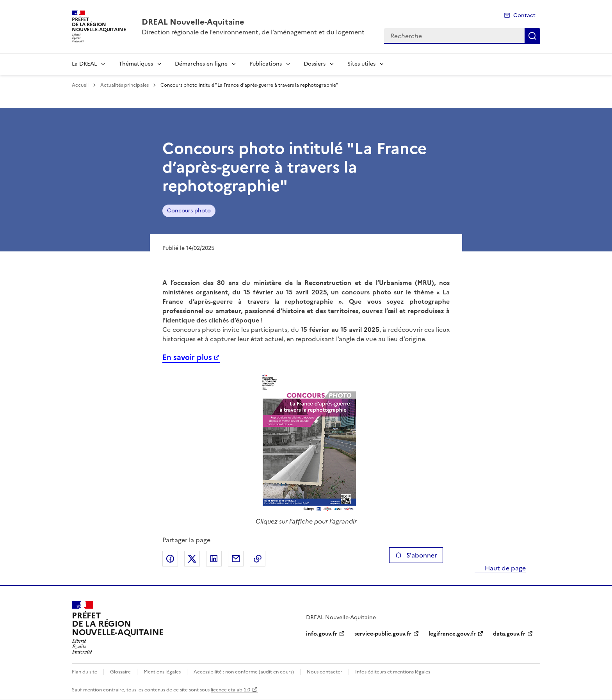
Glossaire (120, 672)
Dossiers (315, 64)
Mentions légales (162, 672)
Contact (524, 15)
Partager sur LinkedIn (214, 559)
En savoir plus (187, 357)
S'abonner (416, 555)
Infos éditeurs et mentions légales (393, 672)
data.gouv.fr (509, 634)
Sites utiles (361, 64)
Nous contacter (325, 672)
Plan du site (85, 672)
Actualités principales (125, 85)
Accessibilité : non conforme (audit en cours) (244, 672)
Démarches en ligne (201, 64)
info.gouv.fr (322, 634)
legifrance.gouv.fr (452, 634)
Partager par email (236, 559)
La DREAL (84, 64)
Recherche (532, 36)
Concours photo (189, 211)
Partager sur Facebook (170, 559)
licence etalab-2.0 (230, 690)
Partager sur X (192, 559)
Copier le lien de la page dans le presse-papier (258, 559)
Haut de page (504, 568)
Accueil (80, 85)
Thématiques (136, 64)
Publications (266, 64)
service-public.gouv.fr (383, 634)
